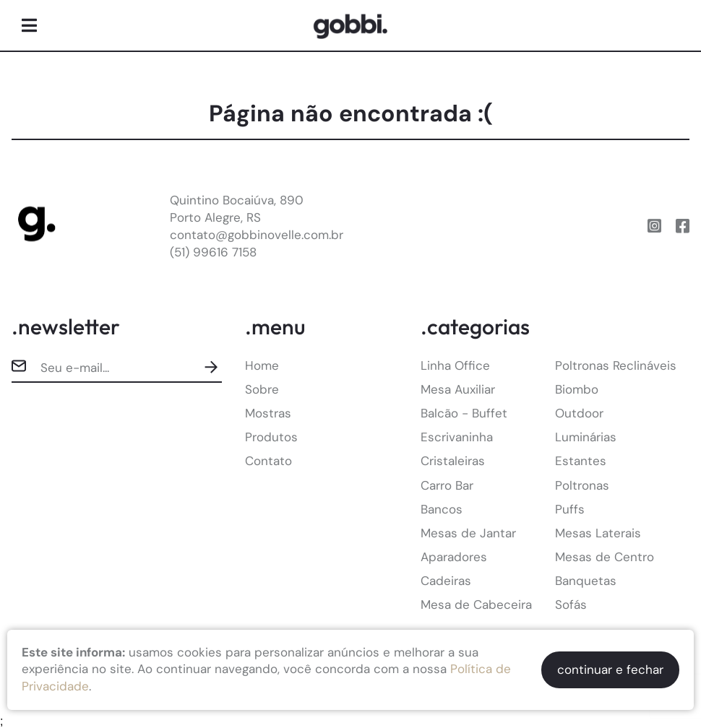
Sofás (571, 604)
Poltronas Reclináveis (616, 365)
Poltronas (582, 485)
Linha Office (455, 365)
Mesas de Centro (605, 557)
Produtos (271, 437)
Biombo (577, 389)
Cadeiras (446, 581)
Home (262, 365)
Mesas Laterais (598, 533)
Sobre (262, 389)
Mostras (268, 413)
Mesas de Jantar (468, 533)
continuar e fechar (610, 669)
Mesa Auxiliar (458, 389)
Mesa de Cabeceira (476, 604)
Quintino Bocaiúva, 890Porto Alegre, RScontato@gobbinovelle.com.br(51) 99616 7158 (257, 226)
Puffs (570, 509)
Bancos (442, 509)
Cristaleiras (453, 461)
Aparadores (454, 557)
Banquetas (586, 581)
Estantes (581, 461)
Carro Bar (447, 485)
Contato (268, 461)
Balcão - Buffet (464, 413)
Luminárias (586, 437)
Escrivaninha (457, 437)
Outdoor (579, 413)
